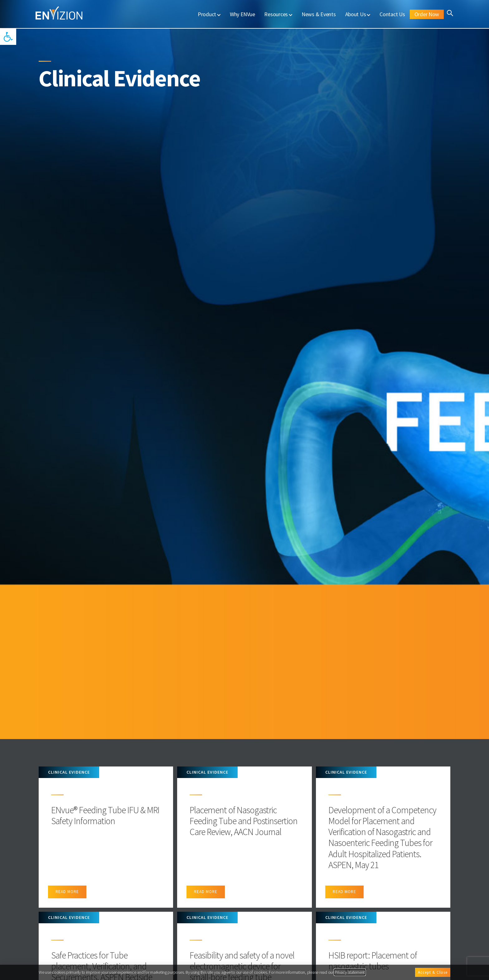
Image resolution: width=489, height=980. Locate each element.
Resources (278, 14)
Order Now (427, 14)
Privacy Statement (350, 972)
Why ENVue (242, 14)
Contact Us (392, 14)
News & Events (319, 14)
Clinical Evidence (69, 772)
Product (209, 14)
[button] (8, 37)
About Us (358, 14)
